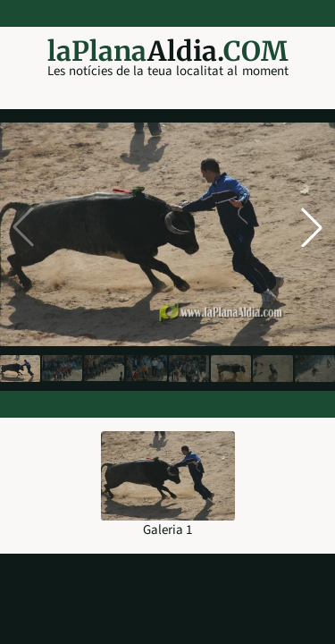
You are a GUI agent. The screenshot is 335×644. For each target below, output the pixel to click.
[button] (312, 227)
